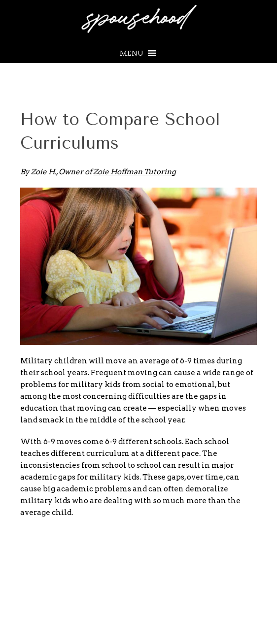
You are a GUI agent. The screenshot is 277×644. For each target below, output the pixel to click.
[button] (132, 53)
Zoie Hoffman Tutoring (135, 172)
